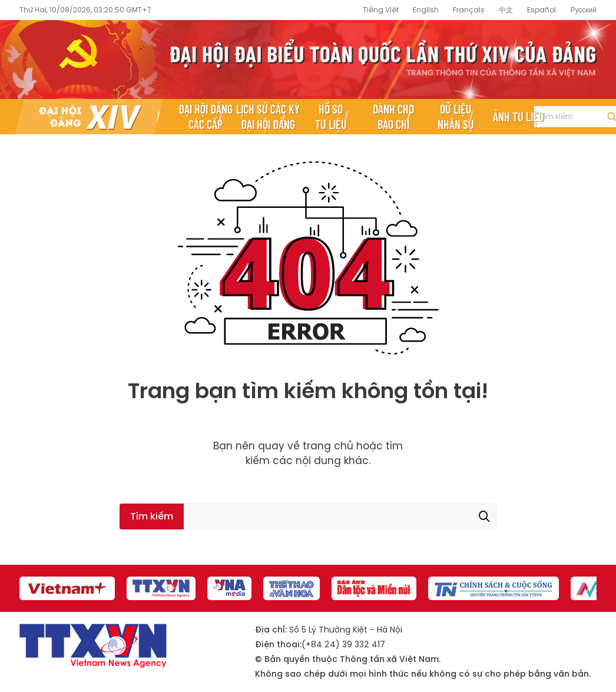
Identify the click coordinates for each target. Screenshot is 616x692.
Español (542, 10)
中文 (506, 10)
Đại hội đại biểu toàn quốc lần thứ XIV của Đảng (308, 59)
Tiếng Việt (381, 10)
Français (469, 10)
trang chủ (328, 446)
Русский (583, 10)
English (426, 10)
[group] (67, 588)
